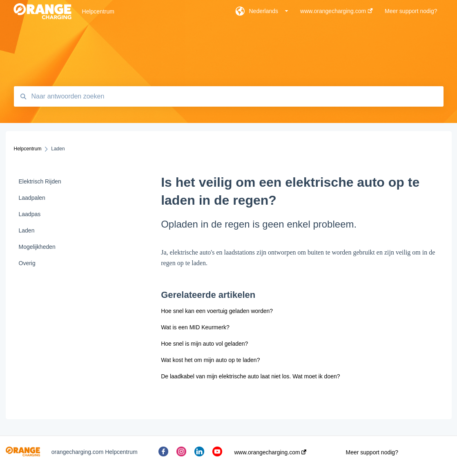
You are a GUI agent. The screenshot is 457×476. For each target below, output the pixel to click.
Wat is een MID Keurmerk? (195, 327)
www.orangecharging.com (271, 452)
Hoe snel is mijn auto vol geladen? (204, 344)
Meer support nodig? (372, 452)
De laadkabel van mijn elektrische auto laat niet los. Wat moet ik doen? (250, 376)
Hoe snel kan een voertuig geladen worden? (217, 311)
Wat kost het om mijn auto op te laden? (210, 360)
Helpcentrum (98, 11)
